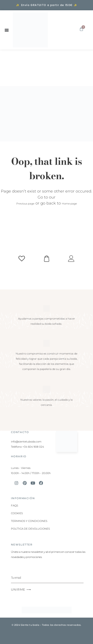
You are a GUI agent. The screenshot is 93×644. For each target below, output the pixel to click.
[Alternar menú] (7, 30)
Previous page (25, 204)
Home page (69, 204)
